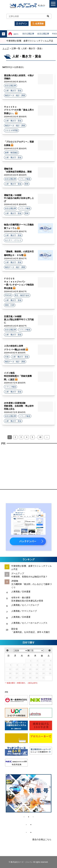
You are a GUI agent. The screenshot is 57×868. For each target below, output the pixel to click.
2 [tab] (29, 817)
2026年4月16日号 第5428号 (15, 175)
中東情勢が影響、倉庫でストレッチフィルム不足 (30, 41)
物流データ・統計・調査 (15, 95)
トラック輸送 (25, 179)
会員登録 (38, 24)
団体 (27, 184)
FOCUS (8, 295)
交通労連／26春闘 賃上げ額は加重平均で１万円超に (19, 319)
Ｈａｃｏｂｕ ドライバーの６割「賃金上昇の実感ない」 (19, 110)
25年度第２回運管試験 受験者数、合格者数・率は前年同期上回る (19, 406)
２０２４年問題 (11, 130)
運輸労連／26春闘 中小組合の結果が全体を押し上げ (19, 198)
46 (40, 437)
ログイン (22, 24)
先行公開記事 (28, 34)
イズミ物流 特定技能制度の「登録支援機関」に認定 (18, 376)
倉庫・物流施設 (11, 153)
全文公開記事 (43, 34)
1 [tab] (24, 817)
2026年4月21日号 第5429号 (15, 149)
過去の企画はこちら (42, 839)
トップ (6, 48)
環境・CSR (10, 305)
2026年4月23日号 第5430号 (15, 117)
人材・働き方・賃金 (13, 91)
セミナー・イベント (13, 240)
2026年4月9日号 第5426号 (15, 353)
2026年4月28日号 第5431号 (15, 82)
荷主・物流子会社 (22, 295)
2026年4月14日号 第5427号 (15, 232)
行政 (7, 357)
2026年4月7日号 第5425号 (15, 383)
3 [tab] (33, 817)
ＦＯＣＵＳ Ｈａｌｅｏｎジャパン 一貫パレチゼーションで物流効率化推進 (19, 283)
